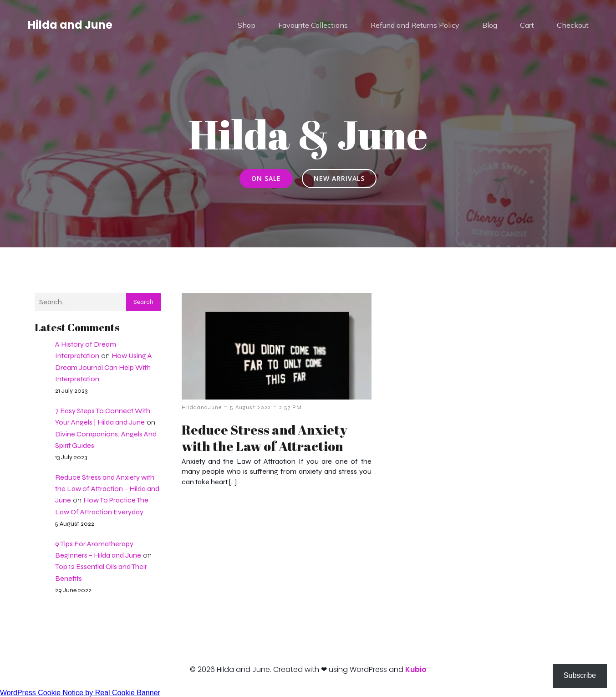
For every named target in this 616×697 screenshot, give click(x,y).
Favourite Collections (313, 25)
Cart (527, 25)
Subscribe (580, 675)
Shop (247, 25)
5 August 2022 (250, 407)
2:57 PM (290, 407)
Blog (490, 25)
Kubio (416, 669)
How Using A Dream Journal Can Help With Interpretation (104, 367)
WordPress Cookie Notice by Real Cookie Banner (80, 693)
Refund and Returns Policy (415, 25)
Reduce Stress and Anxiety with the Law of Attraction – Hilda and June (107, 489)
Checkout (573, 25)
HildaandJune (202, 407)
